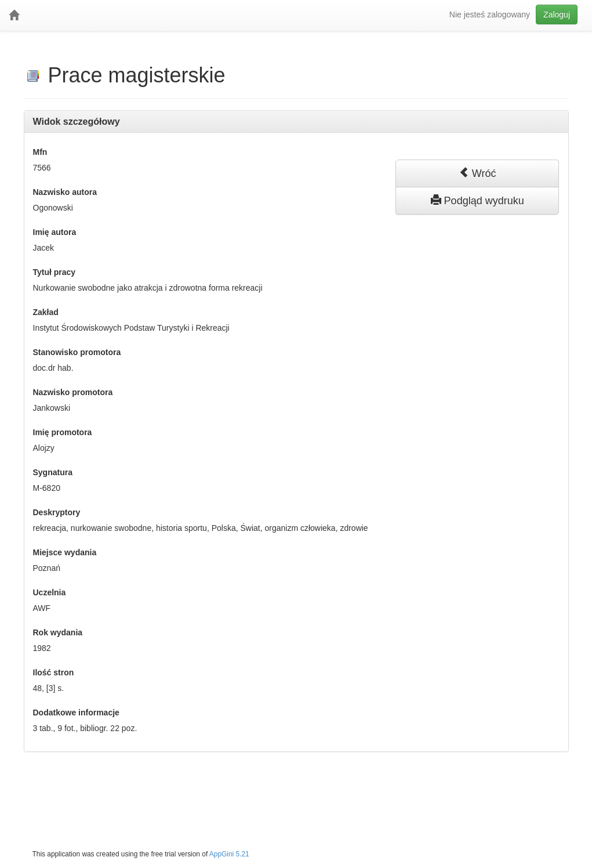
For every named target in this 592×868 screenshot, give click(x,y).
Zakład (46, 312)
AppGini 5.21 (229, 854)
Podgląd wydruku (477, 200)
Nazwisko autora (65, 192)
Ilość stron (54, 672)
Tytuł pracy (55, 272)
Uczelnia (50, 592)
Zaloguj (557, 15)
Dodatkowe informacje (76, 713)
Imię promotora (63, 432)
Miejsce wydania (65, 552)
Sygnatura (53, 472)
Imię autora (55, 232)
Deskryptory (57, 512)
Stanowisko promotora (77, 352)
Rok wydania (58, 632)
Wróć (477, 173)
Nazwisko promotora (73, 392)
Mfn (40, 152)
